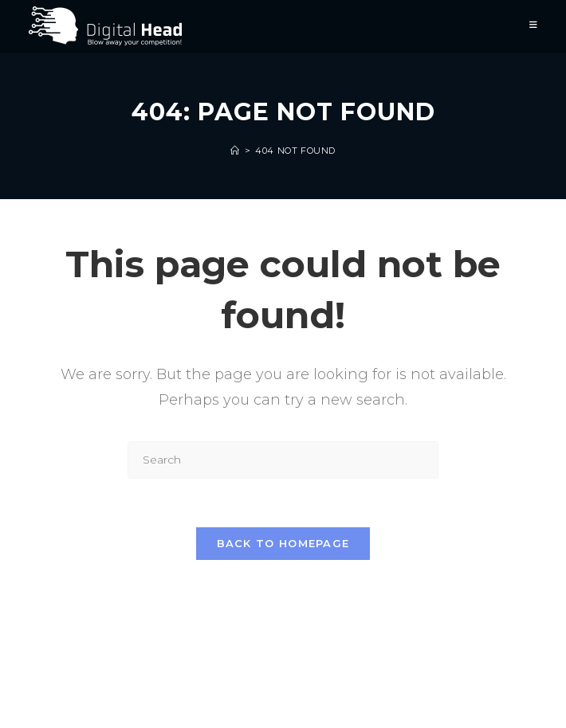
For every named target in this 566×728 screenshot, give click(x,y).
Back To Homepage (283, 543)
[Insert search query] (283, 460)
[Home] (235, 151)
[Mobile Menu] (534, 26)
